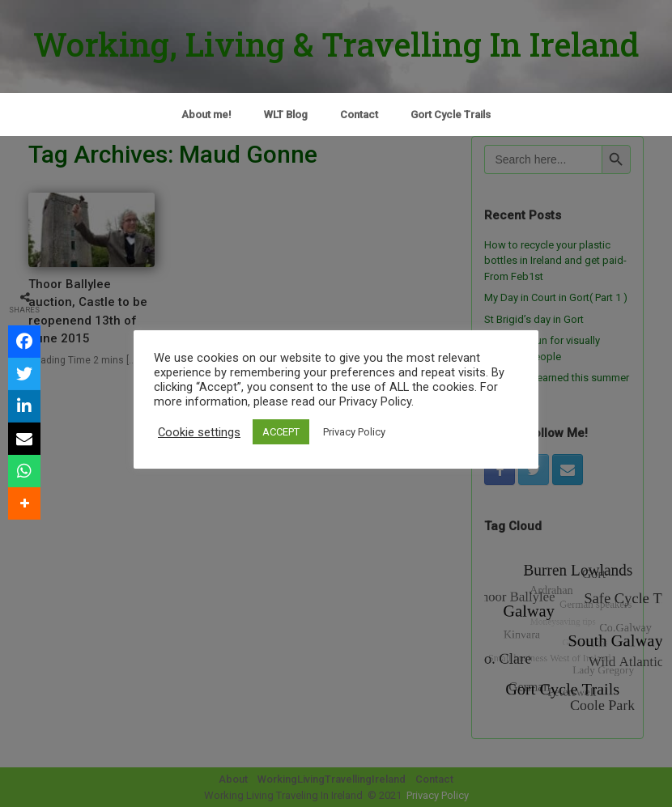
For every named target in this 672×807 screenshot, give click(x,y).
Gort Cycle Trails (451, 115)
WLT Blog (286, 115)
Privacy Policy (354, 432)
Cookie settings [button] (199, 432)
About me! (206, 115)
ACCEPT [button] (281, 432)
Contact (359, 115)
